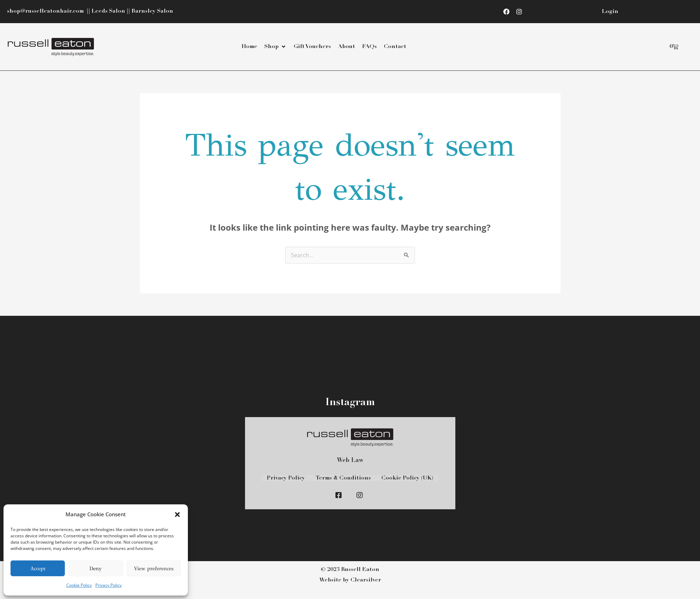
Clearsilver (366, 580)
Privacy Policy (108, 585)
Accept (38, 569)
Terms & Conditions (343, 478)
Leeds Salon (108, 11)
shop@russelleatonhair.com (46, 11)
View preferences (154, 569)
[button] (177, 515)
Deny (96, 569)
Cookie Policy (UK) (407, 478)
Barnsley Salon (152, 11)
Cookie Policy (79, 585)
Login (610, 12)
